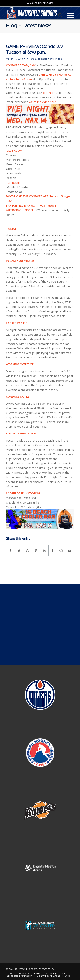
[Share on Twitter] (19, 551)
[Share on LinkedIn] (44, 551)
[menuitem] (58, 15)
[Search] (58, 15)
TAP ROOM (14, 183)
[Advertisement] (40, 624)
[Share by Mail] (70, 551)
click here (49, 93)
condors (58, 59)
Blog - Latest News (29, 26)
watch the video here (42, 102)
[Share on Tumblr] (53, 551)
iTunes (53, 196)
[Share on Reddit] (61, 551)
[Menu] (68, 15)
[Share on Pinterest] (36, 551)
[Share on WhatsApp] (27, 551)
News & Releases (38, 59)
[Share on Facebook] (10, 551)
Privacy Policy (46, 969)
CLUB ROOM (14, 150)
